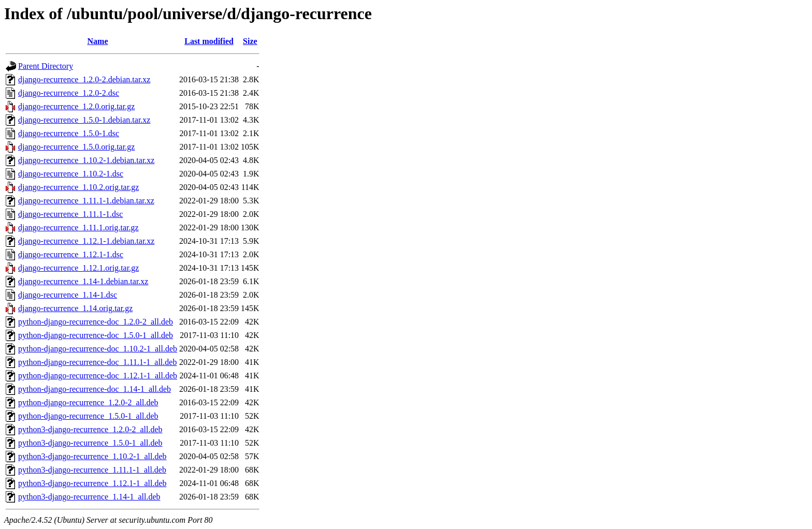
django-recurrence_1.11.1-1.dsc (70, 214)
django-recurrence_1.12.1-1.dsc (71, 254)
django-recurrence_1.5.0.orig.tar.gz (76, 147)
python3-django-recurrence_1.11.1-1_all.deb (92, 470)
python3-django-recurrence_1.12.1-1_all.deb (92, 483)
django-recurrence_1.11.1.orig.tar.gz (78, 227)
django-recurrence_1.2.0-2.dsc (69, 93)
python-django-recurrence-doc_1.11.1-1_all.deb (97, 362)
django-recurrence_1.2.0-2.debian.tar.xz (84, 79)
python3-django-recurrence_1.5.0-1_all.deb (90, 443)
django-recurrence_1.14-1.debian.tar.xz (83, 281)
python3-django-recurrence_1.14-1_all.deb (89, 497)
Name (98, 41)
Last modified (209, 41)
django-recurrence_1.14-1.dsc (68, 295)
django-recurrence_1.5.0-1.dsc (69, 133)
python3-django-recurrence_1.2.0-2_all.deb (90, 429)
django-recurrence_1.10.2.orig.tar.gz (78, 187)
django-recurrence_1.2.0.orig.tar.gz (76, 106)
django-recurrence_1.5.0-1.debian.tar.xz (84, 120)
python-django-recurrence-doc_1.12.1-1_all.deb (98, 376)
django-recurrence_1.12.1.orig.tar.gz (78, 268)
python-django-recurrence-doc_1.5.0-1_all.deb (96, 335)
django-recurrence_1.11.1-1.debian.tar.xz (86, 201)
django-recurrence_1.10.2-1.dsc (71, 174)
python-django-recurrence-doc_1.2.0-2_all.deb (96, 322)
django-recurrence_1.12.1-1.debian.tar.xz (86, 241)
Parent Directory (46, 66)
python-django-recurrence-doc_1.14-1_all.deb (95, 389)
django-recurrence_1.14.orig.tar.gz (75, 308)
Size (250, 41)
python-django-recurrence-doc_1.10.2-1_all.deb (98, 349)
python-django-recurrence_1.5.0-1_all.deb (88, 416)
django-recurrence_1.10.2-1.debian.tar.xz (86, 160)
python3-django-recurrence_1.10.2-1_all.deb (92, 456)
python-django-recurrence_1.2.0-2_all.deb (88, 402)
